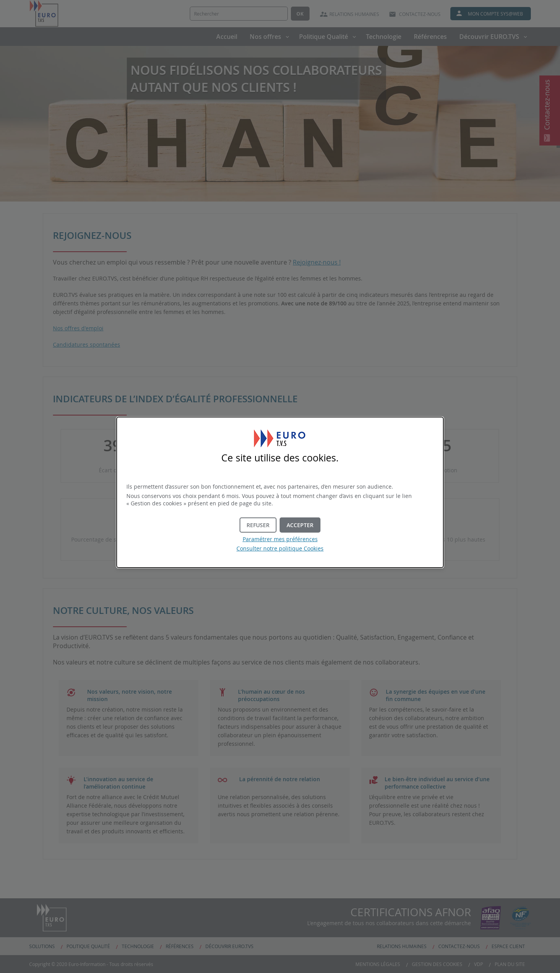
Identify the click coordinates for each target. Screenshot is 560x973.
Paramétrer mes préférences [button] (280, 539)
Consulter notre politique (280, 548)
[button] (300, 525)
